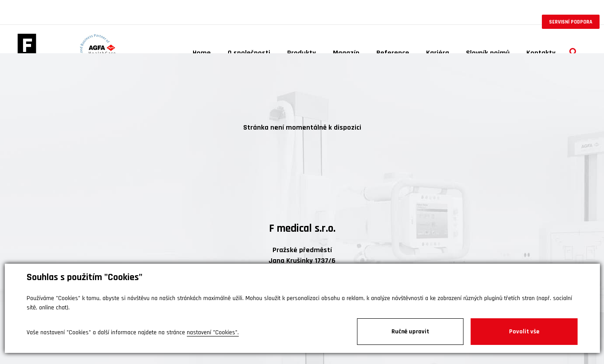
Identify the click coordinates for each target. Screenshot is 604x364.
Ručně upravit (410, 332)
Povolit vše (524, 332)
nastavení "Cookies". (213, 332)
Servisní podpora (571, 22)
